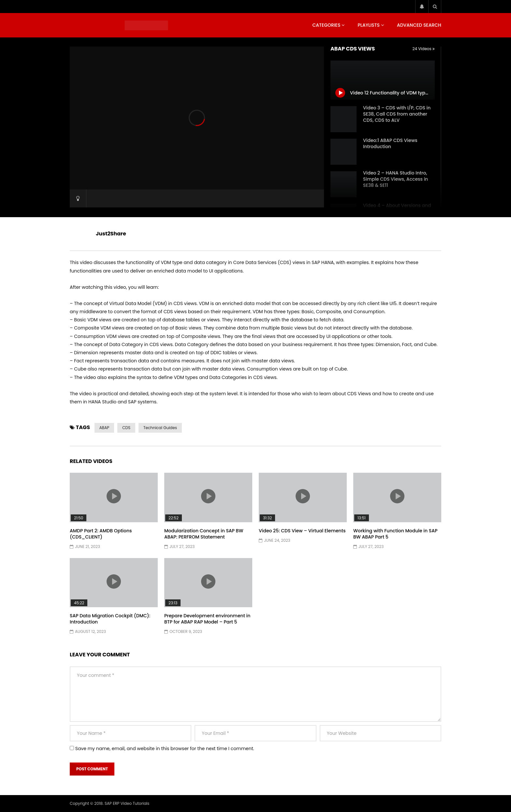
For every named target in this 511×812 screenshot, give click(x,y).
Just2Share (111, 234)
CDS (126, 428)
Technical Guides (160, 428)
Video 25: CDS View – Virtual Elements (302, 531)
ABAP (104, 428)
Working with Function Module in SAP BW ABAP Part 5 (395, 534)
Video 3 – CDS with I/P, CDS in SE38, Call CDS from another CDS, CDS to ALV (397, 114)
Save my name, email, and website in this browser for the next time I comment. (165, 749)
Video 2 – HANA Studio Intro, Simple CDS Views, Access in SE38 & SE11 (395, 179)
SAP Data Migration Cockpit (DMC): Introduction (110, 619)
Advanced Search (419, 25)
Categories (326, 25)
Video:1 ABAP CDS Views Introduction (390, 143)
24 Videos (424, 49)
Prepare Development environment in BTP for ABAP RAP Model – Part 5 (207, 619)
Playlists (369, 25)
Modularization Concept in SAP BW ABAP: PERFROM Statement (204, 534)
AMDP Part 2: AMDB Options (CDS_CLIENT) (101, 534)
